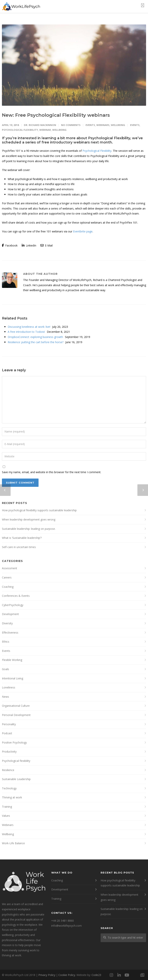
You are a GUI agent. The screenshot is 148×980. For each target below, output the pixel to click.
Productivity (9, 752)
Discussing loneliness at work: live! (29, 327)
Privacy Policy (47, 975)
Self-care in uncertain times (19, 547)
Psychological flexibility (16, 761)
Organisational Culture (16, 706)
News (5, 697)
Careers (7, 577)
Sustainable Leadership (16, 779)
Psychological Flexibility (97, 151)
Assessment (10, 568)
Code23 (96, 975)
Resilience (8, 770)
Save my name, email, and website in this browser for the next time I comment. (52, 472)
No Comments (71, 125)
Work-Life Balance (13, 843)
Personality (9, 724)
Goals (5, 669)
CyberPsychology (13, 605)
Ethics (6, 642)
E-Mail (47, 245)
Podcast (7, 733)
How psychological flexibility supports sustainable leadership (39, 510)
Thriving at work (12, 797)
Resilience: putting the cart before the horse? (36, 342)
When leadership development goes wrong (29, 519)
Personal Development (16, 715)
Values (6, 816)
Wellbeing (118, 125)
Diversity (7, 623)
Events (90, 125)
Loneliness (9, 687)
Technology (9, 788)
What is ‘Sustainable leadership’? (22, 538)
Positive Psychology (14, 742)
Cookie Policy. (67, 975)
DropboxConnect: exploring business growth (35, 337)
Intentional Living (13, 678)
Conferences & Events (16, 596)
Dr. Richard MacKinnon (40, 125)
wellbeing (59, 130)
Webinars (103, 125)
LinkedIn (29, 245)
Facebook (10, 245)
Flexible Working (12, 660)
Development (10, 614)
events (135, 125)
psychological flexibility (20, 130)
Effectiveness (10, 633)
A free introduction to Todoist (26, 332)
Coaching (8, 587)
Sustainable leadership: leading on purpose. (29, 529)
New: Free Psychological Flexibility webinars (56, 115)
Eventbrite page (83, 231)
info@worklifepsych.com (66, 926)
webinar (45, 130)
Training (7, 807)
